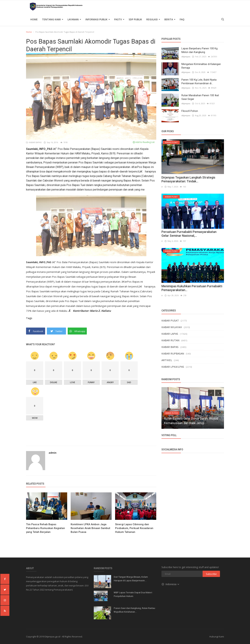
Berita (170, 19)
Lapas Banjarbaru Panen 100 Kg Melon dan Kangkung (199, 50)
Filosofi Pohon (190, 111)
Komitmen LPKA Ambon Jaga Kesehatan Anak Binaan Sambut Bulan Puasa (90, 528)
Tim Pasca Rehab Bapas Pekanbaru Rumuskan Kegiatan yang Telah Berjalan (45, 528)
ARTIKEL (167, 360)
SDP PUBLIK (135, 19)
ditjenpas (186, 57)
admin (53, 453)
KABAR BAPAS (34, 142)
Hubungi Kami (217, 637)
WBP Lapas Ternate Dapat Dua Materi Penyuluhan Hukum (133, 594)
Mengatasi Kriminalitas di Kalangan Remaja (201, 66)
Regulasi (153, 19)
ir (162, 187)
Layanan (74, 19)
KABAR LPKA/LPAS (173, 367)
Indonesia (171, 584)
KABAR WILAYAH (172, 327)
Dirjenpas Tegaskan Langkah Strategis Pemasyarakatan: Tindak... (188, 179)
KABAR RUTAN (170, 340)
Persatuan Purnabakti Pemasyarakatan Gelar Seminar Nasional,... (189, 234)
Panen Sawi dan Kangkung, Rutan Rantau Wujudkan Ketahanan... (134, 610)
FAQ (182, 19)
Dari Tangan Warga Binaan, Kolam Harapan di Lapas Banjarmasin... (131, 579)
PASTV (119, 19)
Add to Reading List (144, 142)
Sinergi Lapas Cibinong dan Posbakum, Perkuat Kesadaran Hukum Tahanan (134, 528)
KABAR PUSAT (170, 320)
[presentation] (211, 393)
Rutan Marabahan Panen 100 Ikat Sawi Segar (200, 97)
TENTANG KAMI (53, 19)
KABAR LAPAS (170, 334)
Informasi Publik (98, 19)
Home (34, 19)
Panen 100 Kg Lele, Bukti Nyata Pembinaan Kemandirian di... (199, 82)
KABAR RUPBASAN (173, 353)
